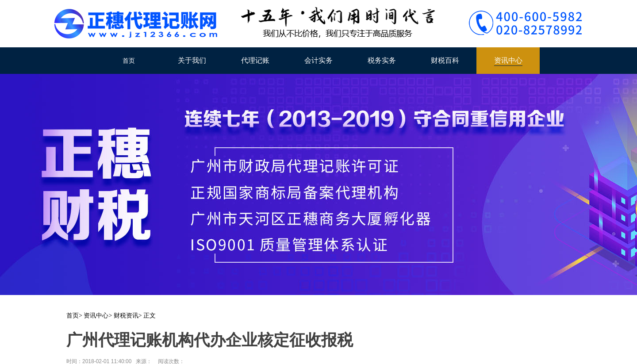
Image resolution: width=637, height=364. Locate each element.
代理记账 (255, 60)
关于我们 (192, 60)
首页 (129, 61)
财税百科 (445, 60)
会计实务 (318, 60)
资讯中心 (508, 60)
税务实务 (382, 60)
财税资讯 (126, 316)
